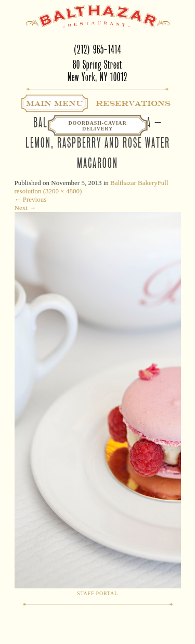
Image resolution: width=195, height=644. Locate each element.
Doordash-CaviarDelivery (98, 126)
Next (25, 208)
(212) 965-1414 (97, 50)
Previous (31, 199)
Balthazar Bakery (134, 183)
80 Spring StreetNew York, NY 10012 (97, 71)
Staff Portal (97, 593)
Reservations (133, 103)
